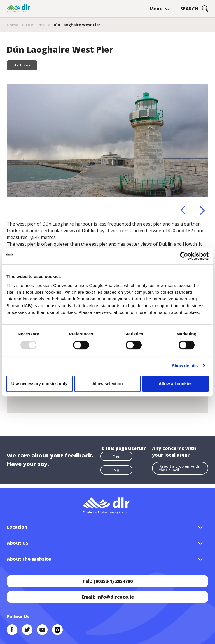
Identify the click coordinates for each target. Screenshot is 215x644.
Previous (183, 210)
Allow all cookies (176, 384)
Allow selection (107, 384)
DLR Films (35, 25)
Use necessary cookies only (39, 384)
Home (12, 25)
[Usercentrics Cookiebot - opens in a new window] (184, 256)
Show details (185, 366)
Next (202, 210)
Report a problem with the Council (179, 468)
